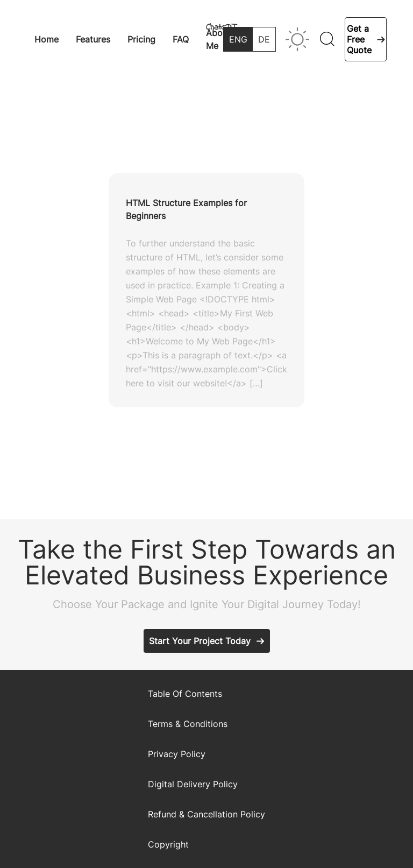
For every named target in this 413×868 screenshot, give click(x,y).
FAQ (181, 39)
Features (93, 39)
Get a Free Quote (359, 39)
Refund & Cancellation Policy (206, 814)
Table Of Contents (185, 694)
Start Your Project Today (200, 641)
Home (47, 39)
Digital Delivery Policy (193, 784)
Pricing (141, 39)
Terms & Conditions (188, 724)
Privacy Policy (177, 754)
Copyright (168, 844)
